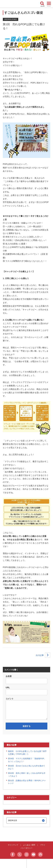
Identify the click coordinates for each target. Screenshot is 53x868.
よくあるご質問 (29, 845)
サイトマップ (13, 845)
